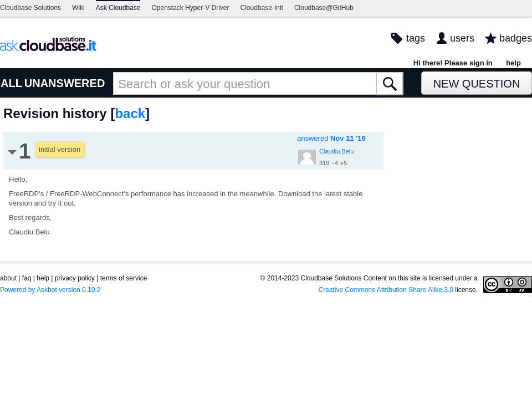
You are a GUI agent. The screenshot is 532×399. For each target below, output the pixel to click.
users (462, 38)
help (513, 63)
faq (27, 278)
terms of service (124, 278)
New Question (477, 84)
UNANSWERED (65, 83)
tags (416, 38)
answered (331, 138)
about (8, 278)
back (130, 113)
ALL (11, 83)
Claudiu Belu (336, 151)
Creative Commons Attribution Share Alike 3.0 (386, 290)
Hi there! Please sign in (453, 63)
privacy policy (75, 278)
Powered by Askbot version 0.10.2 (50, 290)
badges (516, 38)
